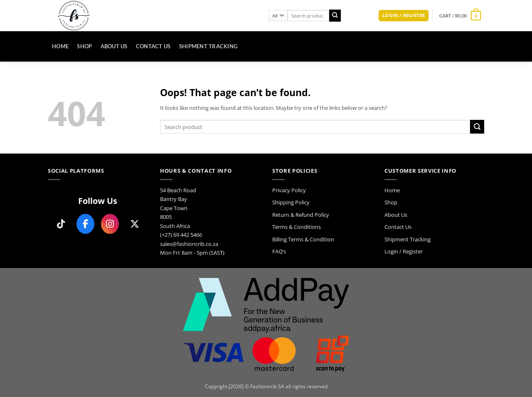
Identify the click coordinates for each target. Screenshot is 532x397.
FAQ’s (279, 251)
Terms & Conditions (297, 227)
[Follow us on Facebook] (85, 224)
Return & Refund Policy (301, 215)
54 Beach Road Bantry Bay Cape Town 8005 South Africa (178, 208)
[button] (404, 16)
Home (60, 46)
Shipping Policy (291, 202)
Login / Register (404, 251)
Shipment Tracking (208, 46)
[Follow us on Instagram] (110, 224)
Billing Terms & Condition (303, 239)
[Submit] (335, 16)
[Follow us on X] (134, 224)
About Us (114, 46)
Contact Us (153, 46)
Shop (84, 46)
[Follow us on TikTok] (61, 224)
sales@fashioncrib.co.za (189, 244)
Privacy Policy (289, 190)
